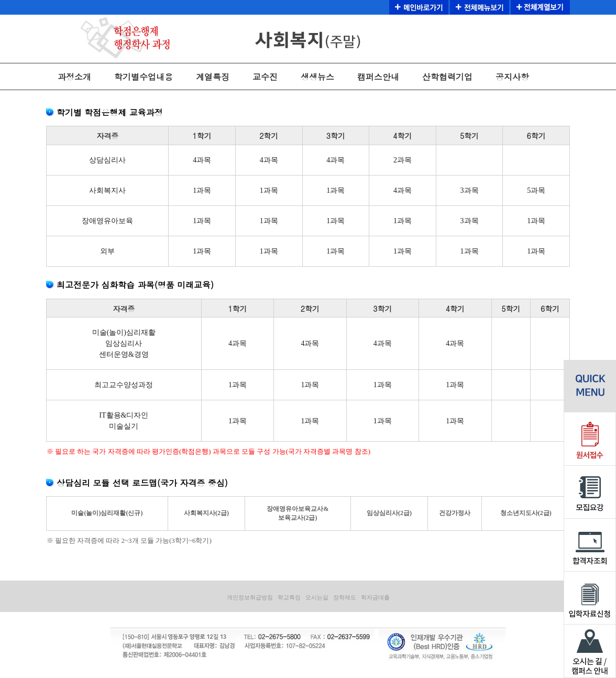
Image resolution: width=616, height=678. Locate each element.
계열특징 (213, 77)
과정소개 (74, 77)
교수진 (265, 77)
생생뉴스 (317, 77)
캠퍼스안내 (378, 77)
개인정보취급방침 (250, 597)
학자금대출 (375, 597)
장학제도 (345, 597)
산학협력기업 (447, 77)
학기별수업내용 (144, 77)
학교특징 (289, 597)
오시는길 (317, 597)
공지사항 (512, 77)
